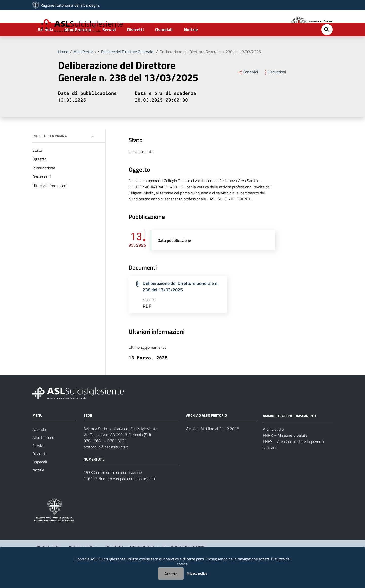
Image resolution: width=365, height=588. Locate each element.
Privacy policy (197, 573)
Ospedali (164, 47)
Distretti (135, 47)
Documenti (42, 194)
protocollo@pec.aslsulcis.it (106, 465)
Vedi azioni (274, 90)
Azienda (45, 47)
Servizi (109, 47)
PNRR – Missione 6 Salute (285, 453)
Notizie (191, 47)
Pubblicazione (44, 186)
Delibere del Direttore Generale (128, 69)
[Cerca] (327, 47)
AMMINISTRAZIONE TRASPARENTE (290, 433)
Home (63, 69)
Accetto (171, 574)
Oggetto (39, 177)
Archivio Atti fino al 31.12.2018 (213, 446)
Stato (37, 168)
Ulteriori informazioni (50, 203)
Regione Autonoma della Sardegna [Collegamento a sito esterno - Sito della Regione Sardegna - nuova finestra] (70, 5)
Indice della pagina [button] (50, 153)
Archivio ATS (273, 447)
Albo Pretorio (78, 47)
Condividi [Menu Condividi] (248, 90)
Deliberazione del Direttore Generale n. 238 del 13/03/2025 (210, 69)
